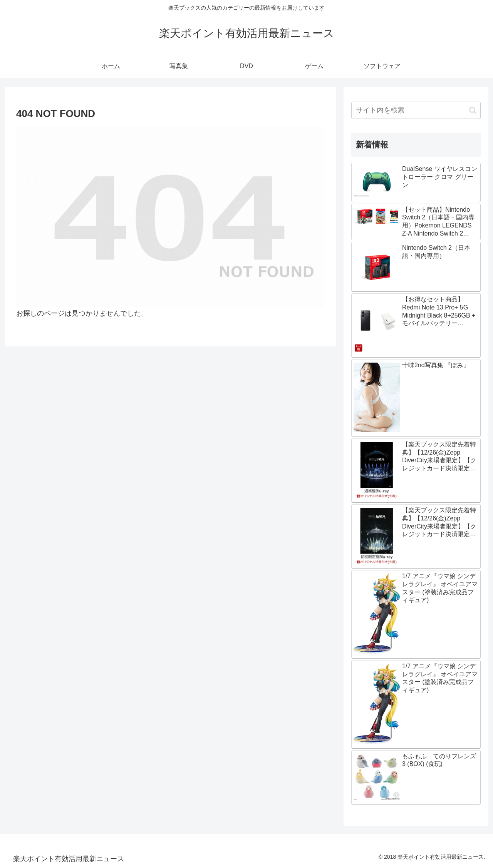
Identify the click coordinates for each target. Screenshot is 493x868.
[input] (416, 110)
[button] (473, 110)
